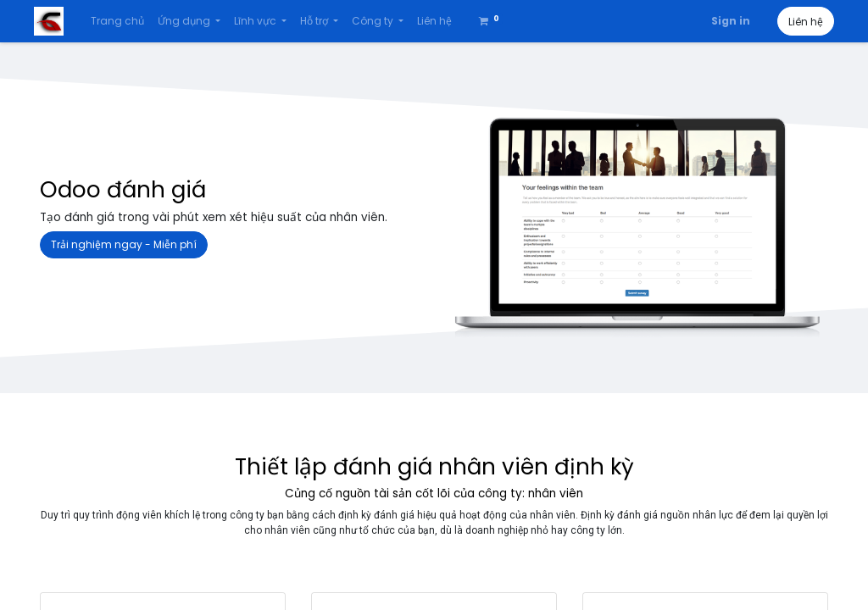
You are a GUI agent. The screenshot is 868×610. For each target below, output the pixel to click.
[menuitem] (122, 21)
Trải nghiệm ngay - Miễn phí (124, 244)
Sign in (725, 21)
